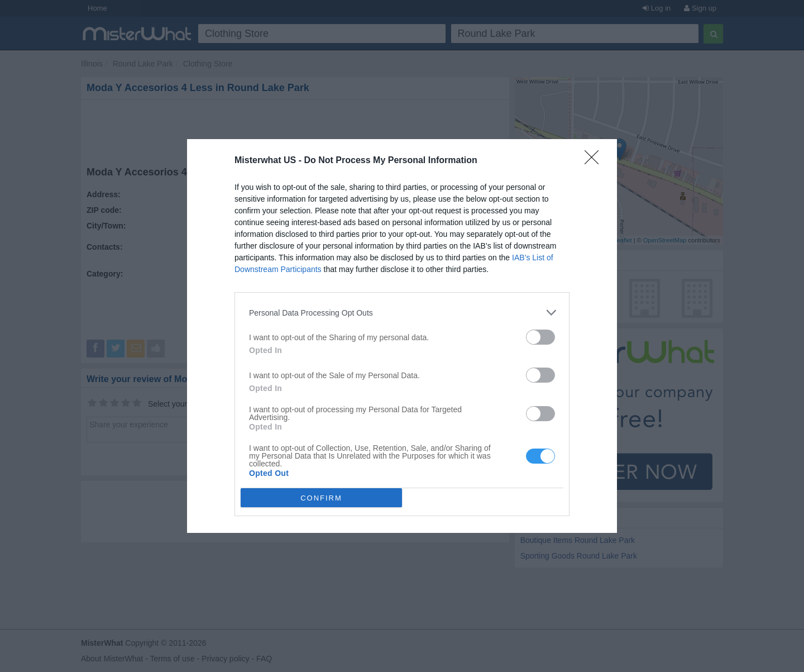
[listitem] (402, 313)
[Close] (595, 161)
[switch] (540, 337)
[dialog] (402, 336)
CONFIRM (321, 498)
